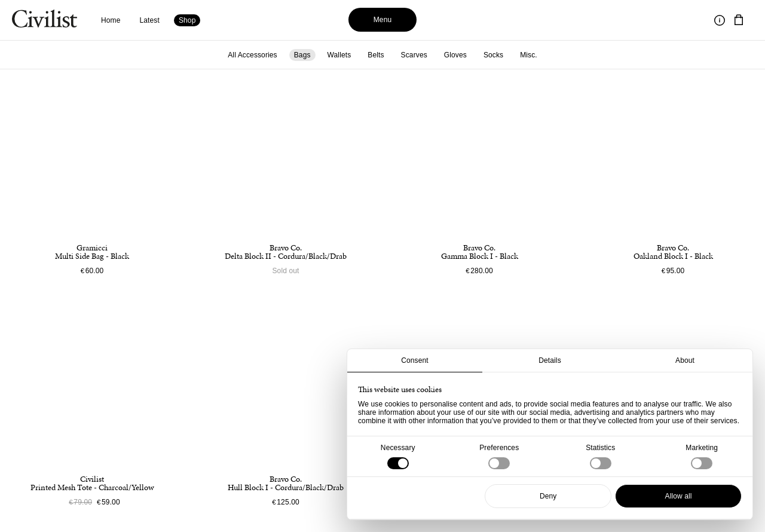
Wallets (339, 55)
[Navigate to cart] (739, 20)
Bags (302, 55)
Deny (548, 496)
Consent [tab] (415, 360)
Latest (150, 20)
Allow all (679, 496)
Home (111, 20)
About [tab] (685, 360)
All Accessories (253, 55)
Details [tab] (550, 360)
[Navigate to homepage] (45, 20)
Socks (493, 55)
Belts (376, 55)
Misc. (529, 55)
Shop (187, 20)
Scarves (414, 55)
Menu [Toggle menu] (383, 20)
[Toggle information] (720, 20)
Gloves (455, 55)
